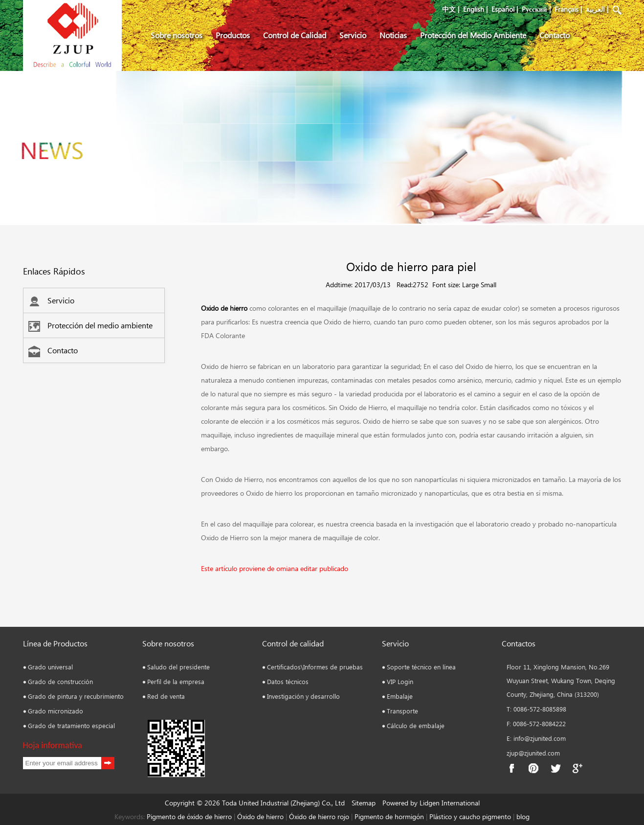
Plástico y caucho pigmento (471, 816)
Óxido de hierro (260, 816)
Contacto (555, 35)
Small (489, 285)
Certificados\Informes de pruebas (315, 667)
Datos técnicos (288, 681)
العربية (595, 9)
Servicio (353, 35)
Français (566, 9)
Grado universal (50, 667)
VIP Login (400, 681)
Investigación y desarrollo (303, 696)
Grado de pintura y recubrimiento (76, 696)
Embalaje (400, 696)
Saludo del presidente (178, 667)
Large (470, 285)
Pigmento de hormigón (390, 816)
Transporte (402, 711)
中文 (449, 9)
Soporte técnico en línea (421, 667)
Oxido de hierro (224, 308)
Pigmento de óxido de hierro (189, 816)
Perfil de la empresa (176, 681)
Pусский (534, 9)
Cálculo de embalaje (416, 725)
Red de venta (166, 696)
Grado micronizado (56, 711)
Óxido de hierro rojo (318, 816)
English (474, 9)
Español (503, 9)
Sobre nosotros (177, 35)
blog (522, 816)
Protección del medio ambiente (90, 325)
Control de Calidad (295, 35)
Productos (233, 35)
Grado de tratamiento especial (71, 725)
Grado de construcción (60, 681)
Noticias (393, 35)
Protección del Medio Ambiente (473, 35)
